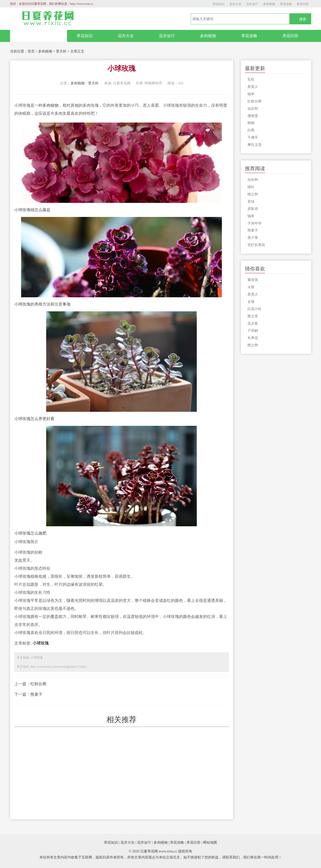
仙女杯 (253, 109)
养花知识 (219, 4)
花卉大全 (235, 4)
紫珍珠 (253, 280)
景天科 (61, 51)
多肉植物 (269, 4)
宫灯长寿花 (256, 245)
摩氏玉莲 (254, 145)
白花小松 (254, 309)
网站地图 (210, 843)
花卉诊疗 (252, 4)
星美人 (253, 87)
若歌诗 (253, 209)
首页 (31, 51)
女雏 (251, 302)
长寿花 (253, 338)
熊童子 (36, 694)
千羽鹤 (253, 331)
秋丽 (251, 123)
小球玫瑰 (41, 643)
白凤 (251, 130)
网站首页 (38, 36)
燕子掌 (253, 238)
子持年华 (254, 223)
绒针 (251, 187)
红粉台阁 (38, 684)
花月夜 (253, 324)
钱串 (251, 94)
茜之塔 (253, 316)
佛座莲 (253, 116)
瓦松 (251, 79)
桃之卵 (253, 194)
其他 (75, 105)
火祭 (251, 287)
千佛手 (253, 137)
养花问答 (303, 4)
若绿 (251, 201)
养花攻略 (286, 4)
